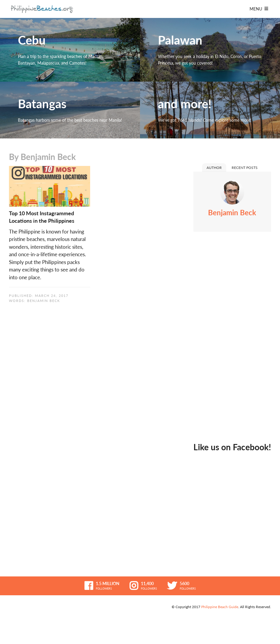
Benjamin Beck (44, 301)
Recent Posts (245, 168)
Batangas (70, 110)
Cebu (70, 50)
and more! (210, 110)
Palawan (210, 50)
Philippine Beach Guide (220, 607)
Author (214, 168)
